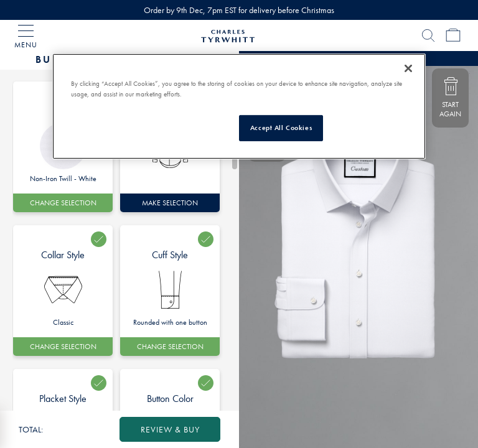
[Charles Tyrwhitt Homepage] (228, 34)
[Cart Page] (453, 35)
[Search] (428, 35)
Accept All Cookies (281, 128)
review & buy (170, 429)
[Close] (408, 68)
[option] (63, 291)
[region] (239, 106)
